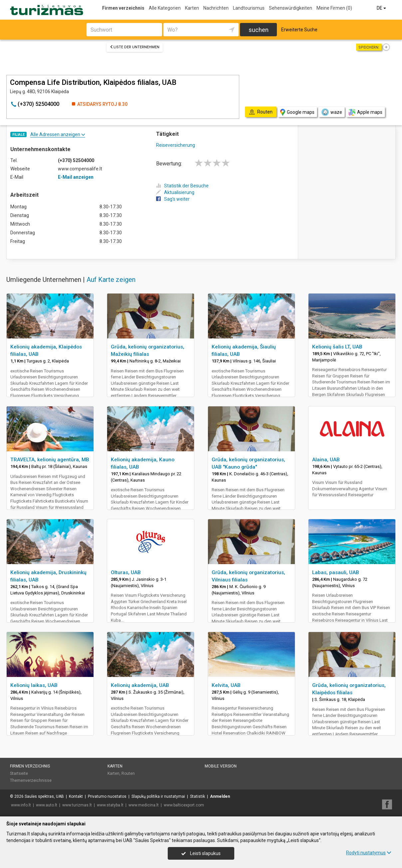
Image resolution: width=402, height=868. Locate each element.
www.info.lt (21, 805)
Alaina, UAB (326, 460)
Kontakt (76, 796)
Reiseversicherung (176, 145)
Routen (128, 773)
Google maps (297, 112)
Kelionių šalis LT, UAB (337, 347)
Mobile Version (221, 766)
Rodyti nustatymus (369, 853)
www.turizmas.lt (77, 805)
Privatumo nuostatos (107, 796)
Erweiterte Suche (299, 30)
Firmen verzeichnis (123, 8)
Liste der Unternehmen (135, 47)
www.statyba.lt (110, 805)
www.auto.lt (47, 805)
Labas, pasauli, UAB (336, 572)
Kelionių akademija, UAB (140, 685)
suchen (259, 30)
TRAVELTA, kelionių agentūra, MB (50, 460)
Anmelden (220, 796)
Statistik (198, 796)
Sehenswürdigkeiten (291, 8)
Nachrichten (216, 8)
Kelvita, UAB (226, 685)
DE (382, 8)
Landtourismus (249, 8)
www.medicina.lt (144, 805)
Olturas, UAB (126, 572)
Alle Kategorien (165, 8)
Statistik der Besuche (182, 186)
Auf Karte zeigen (111, 280)
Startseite (19, 773)
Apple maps (365, 112)
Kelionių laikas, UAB (34, 685)
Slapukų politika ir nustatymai (158, 796)
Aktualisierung (175, 192)
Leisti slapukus (201, 853)
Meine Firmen (334, 8)
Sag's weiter (173, 199)
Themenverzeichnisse (31, 780)
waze (331, 112)
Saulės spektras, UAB (44, 796)
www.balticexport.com (184, 805)
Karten (192, 8)
